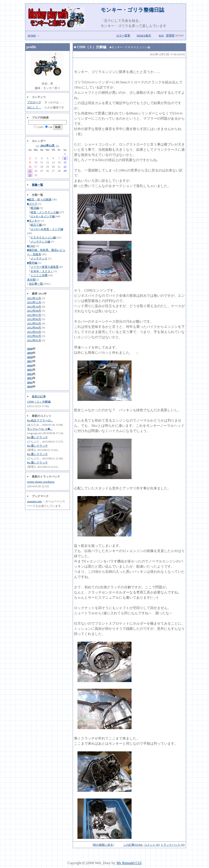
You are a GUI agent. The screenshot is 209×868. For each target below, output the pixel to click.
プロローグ (34, 102)
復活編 (35, 208)
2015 (30, 370)
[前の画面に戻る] (103, 845)
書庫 (35, 294)
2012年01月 (34, 340)
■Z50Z (31, 246)
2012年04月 (34, 328)
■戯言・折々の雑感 (39, 199)
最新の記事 (39, 396)
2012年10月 (34, 307)
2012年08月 (34, 311)
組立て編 (36, 225)
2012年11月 (34, 302)
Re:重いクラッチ (37, 437)
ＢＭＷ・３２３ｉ (42, 271)
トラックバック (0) (172, 845)
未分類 (31, 280)
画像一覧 (37, 185)
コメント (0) (152, 845)
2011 (30, 382)
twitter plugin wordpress (41, 482)
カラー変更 (123, 36)
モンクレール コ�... (40, 429)
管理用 (170, 36)
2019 (30, 353)
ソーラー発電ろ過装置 (45, 267)
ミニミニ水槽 (39, 275)
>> (57, 145)
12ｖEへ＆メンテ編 (43, 216)
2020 (30, 349)
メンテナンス (39, 258)
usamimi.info (35, 501)
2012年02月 (34, 336)
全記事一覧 (36, 284)
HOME (32, 36)
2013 (30, 378)
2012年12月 (48, 145)
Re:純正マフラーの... (40, 420)
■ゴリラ (32, 204)
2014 (30, 374)
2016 (30, 366)
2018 (30, 357)
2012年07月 (34, 315)
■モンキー (34, 221)
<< (38, 145)
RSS (161, 36)
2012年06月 (34, 319)
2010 (30, 386)
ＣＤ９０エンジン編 (43, 237)
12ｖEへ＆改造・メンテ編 (47, 229)
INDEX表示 (144, 36)
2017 (30, 361)
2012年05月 (34, 323)
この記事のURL (133, 845)
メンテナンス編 (40, 242)
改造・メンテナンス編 (45, 212)
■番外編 (32, 263)
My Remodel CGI (129, 863)
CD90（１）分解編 (39, 402)
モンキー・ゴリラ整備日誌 (132, 10)
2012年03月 (34, 332)
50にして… (34, 107)
